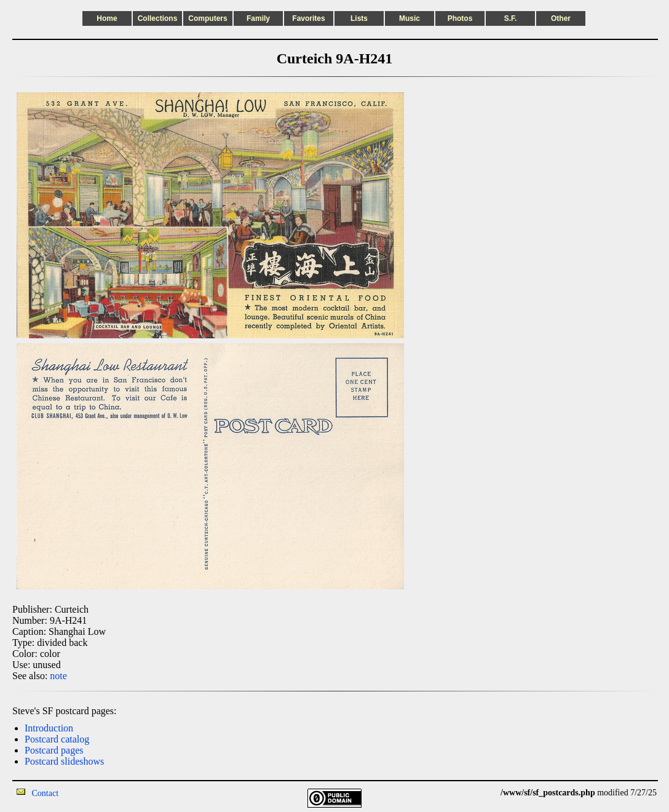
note (58, 676)
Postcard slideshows (64, 761)
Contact (46, 793)
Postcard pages (54, 750)
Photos (460, 18)
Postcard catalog (57, 739)
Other (561, 18)
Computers (208, 18)
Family (258, 18)
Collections (158, 18)
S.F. (511, 18)
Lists (359, 18)
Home (107, 18)
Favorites (308, 18)
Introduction (49, 728)
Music (410, 18)
